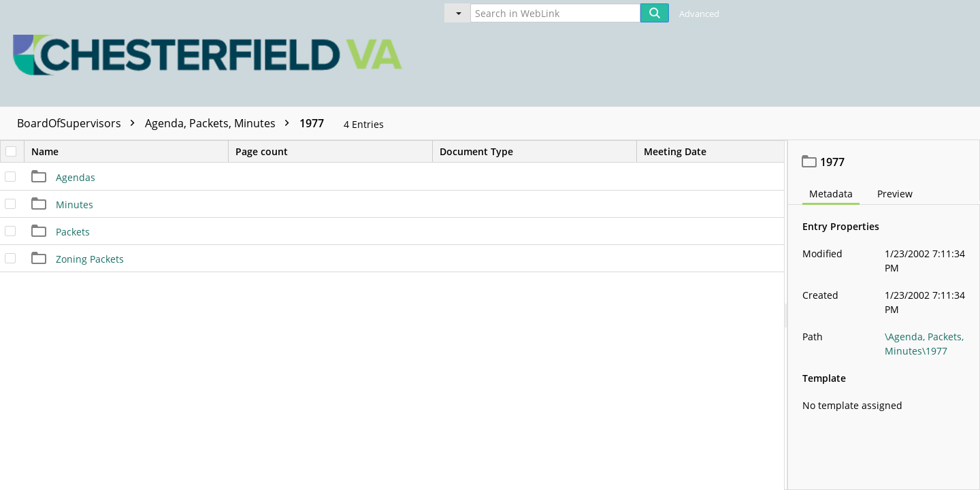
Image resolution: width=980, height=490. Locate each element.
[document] (884, 315)
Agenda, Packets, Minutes (220, 123)
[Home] (211, 53)
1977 (312, 123)
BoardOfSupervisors (79, 123)
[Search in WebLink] (555, 13)
